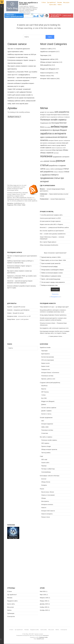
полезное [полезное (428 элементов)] (46, 156)
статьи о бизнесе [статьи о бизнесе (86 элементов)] (59, 172)
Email (19, 205)
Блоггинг (44, 479)
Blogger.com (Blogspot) (48, 69)
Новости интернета (47, 73)
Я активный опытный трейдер (50, 267)
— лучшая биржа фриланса (52, 199)
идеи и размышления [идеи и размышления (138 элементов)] (49, 137)
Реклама (60, 3)
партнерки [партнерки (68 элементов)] (56, 153)
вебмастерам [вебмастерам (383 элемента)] (59, 127)
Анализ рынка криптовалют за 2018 (50, 218)
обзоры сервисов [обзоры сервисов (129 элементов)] (47, 153)
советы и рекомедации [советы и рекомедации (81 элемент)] (57, 169)
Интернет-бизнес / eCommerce (50, 373)
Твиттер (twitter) (46, 453)
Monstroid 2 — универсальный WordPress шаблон (54, 228)
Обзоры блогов (46, 482)
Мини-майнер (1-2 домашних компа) (51, 276)
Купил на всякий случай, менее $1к (51, 263)
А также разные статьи (55, 336)
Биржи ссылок (45, 363)
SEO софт (44, 459)
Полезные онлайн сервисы (49, 440)
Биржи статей (45, 366)
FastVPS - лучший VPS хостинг (16, 307)
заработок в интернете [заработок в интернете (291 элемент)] (53, 133)
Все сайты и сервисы (46, 437)
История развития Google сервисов (50, 221)
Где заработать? (52, 3)
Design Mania (11, 319)
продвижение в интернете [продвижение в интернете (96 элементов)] (61, 157)
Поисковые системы (47, 430)
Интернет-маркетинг (47, 424)
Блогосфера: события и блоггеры (50, 476)
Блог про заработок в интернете (28, 3)
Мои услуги (66, 3)
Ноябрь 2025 (44, 607)
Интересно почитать (47, 504)
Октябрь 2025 (44, 610)
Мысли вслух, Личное (48, 492)
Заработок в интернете (48, 52)
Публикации (11, 613)
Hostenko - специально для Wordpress (18, 310)
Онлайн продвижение (46, 418)
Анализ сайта (45, 463)
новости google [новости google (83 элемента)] (56, 145)
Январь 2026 (44, 601)
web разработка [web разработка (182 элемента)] (62, 112)
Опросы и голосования (48, 495)
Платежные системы (47, 376)
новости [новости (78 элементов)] (49, 145)
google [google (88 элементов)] (42, 112)
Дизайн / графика (46, 411)
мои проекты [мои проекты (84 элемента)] (44, 143)
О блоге (44, 3)
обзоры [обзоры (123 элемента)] (65, 150)
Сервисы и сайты (46, 49)
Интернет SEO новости (48, 79)
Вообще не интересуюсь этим (50, 285)
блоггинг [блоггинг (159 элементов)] (63, 123)
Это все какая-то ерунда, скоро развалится (53, 282)
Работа (60, 5)
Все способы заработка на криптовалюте (52, 231)
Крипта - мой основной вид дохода (51, 279)
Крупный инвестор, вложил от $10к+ (51, 257)
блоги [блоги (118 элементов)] (42, 127)
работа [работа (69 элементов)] (42, 161)
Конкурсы (44, 485)
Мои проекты (45, 501)
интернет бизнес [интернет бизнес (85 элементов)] (53, 140)
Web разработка (46, 65)
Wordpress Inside (12, 316)
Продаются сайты (12, 601)
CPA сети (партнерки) (48, 360)
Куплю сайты (53, 5)
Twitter (24, 205)
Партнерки (44, 55)
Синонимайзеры (46, 472)
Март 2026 (43, 595)
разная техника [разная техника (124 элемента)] (50, 161)
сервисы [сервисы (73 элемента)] (48, 169)
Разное (42, 489)
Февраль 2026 (44, 598)
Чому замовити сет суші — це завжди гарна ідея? (54, 307)
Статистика (45, 433)
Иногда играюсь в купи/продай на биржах (53, 270)
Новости (44, 508)
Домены (44, 404)
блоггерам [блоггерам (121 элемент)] (55, 123)
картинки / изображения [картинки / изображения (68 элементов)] (64, 141)
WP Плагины (45, 392)
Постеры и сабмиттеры (48, 469)
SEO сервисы (45, 443)
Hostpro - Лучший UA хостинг (16, 313)
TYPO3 (43, 395)
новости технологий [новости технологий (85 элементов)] (46, 150)
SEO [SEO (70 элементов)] (46, 112)
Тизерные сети (46, 369)
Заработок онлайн (45, 347)
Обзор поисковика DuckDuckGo (49, 245)
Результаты (55, 294)
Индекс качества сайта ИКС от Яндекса (51, 224)
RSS (15, 205)
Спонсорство (11, 616)
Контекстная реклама (48, 357)
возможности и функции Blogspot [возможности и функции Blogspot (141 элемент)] (54, 130)
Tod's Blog (12, 6)
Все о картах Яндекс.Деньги (48, 242)
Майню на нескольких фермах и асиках (52, 273)
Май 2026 (43, 591)
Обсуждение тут (55, 297)
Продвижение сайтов (47, 59)
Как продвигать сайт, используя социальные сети (54, 328)
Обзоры (44, 498)
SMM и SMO (45, 427)
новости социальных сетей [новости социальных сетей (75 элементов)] (58, 148)
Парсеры (44, 466)
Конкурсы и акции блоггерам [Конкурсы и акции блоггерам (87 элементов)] (49, 115)
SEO (43, 421)
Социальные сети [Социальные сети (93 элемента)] (46, 123)
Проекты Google (46, 446)
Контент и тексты (46, 414)
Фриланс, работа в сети (48, 379)
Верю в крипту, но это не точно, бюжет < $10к (54, 260)
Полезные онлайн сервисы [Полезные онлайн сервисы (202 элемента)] (53, 120)
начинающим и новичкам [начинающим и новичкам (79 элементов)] (55, 143)
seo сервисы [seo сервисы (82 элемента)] (51, 112)
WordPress (44, 386)
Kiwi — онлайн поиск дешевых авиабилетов (53, 234)
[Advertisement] (23, 223)
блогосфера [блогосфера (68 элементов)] (48, 127)
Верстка (44, 389)
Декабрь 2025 (44, 604)
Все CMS (44, 398)
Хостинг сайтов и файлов (49, 408)
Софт (41, 456)
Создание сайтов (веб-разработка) (50, 383)
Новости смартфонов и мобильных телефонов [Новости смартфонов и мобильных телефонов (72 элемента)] (58, 117)
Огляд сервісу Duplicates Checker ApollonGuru (53, 315)
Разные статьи (45, 76)
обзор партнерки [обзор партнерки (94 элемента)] (57, 150)
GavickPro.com (40, 639)
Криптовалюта (45, 354)
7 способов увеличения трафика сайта (51, 215)
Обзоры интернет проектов (49, 62)
